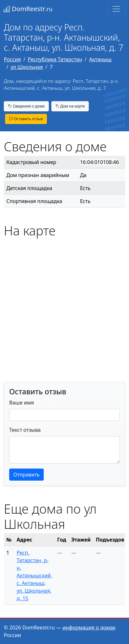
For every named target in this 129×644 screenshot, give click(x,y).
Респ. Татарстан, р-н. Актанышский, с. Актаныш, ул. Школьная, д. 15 (34, 575)
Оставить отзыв (26, 119)
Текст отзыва (25, 430)
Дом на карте (70, 106)
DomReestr (28, 9)
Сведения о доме (26, 106)
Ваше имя (22, 403)
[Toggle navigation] (116, 9)
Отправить (26, 475)
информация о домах (89, 628)
